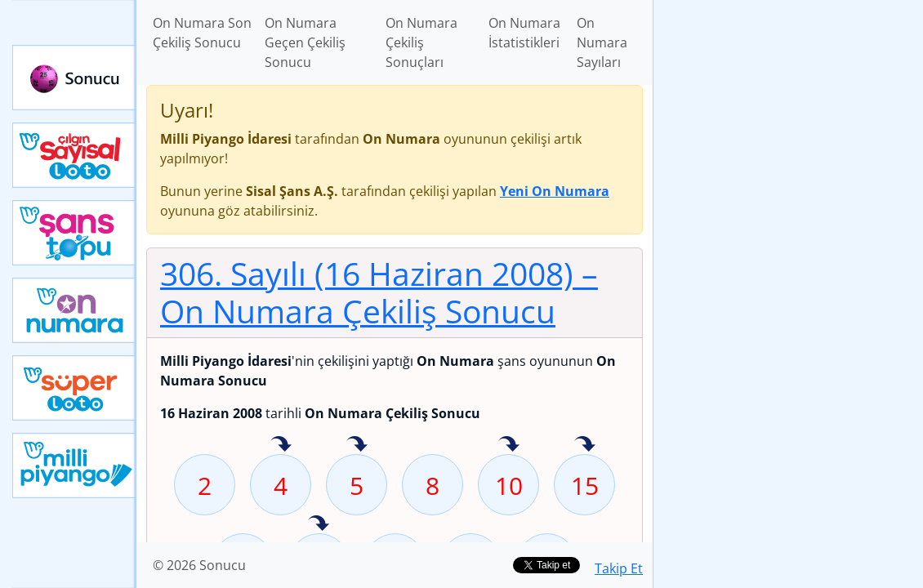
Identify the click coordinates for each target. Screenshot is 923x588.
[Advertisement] (788, 115)
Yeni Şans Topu (74, 233)
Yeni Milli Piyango (74, 465)
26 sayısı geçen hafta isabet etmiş (319, 524)
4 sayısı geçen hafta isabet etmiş (281, 445)
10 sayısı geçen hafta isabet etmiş (509, 445)
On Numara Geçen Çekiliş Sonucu (305, 42)
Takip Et (619, 568)
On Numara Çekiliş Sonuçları (421, 42)
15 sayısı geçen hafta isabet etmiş (585, 445)
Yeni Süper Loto (74, 388)
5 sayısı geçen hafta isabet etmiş (357, 445)
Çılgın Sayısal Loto (74, 155)
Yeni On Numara (74, 310)
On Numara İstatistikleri (524, 33)
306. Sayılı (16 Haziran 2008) (379, 292)
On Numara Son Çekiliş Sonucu (202, 33)
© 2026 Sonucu (199, 565)
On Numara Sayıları (602, 42)
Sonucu (74, 78)
